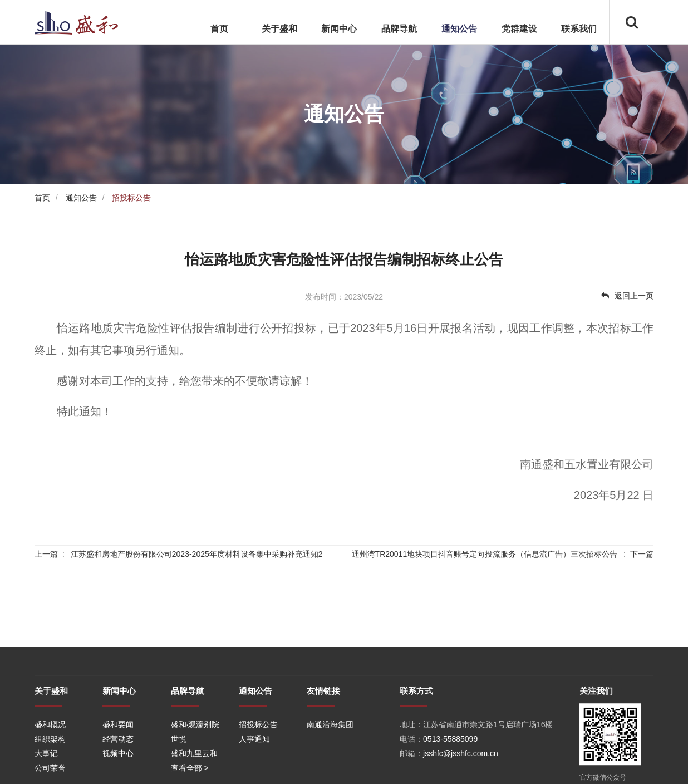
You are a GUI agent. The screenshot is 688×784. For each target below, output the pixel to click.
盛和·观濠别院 (195, 759)
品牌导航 (399, 29)
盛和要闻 (118, 759)
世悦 (179, 773)
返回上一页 (627, 296)
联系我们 (579, 29)
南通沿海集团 (330, 759)
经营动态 (118, 773)
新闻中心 (339, 29)
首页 (219, 29)
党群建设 (519, 29)
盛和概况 (50, 759)
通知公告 (459, 29)
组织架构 (50, 773)
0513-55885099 (450, 773)
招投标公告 (258, 759)
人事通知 (254, 773)
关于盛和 (279, 29)
